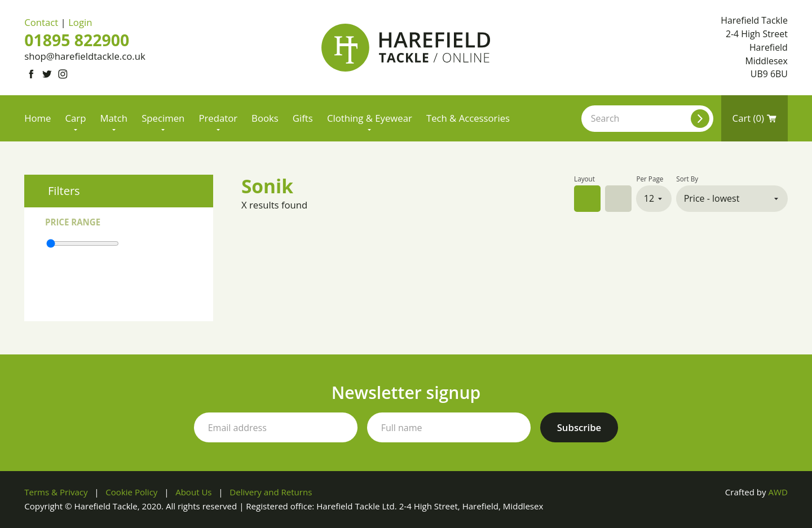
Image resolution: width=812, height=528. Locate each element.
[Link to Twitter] (47, 74)
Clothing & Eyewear (370, 118)
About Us (193, 492)
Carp (76, 118)
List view (618, 199)
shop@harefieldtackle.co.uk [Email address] (85, 56)
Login (80, 22)
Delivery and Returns (271, 492)
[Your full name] (449, 428)
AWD (778, 492)
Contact (41, 22)
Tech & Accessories (468, 118)
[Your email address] (276, 428)
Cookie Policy (131, 492)
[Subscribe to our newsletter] (579, 428)
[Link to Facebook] (31, 74)
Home (37, 118)
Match (114, 118)
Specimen (163, 118)
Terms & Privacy (56, 492)
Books (265, 118)
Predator (218, 118)
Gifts (303, 118)
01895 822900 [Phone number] (77, 40)
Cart (754, 118)
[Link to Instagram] (63, 74)
